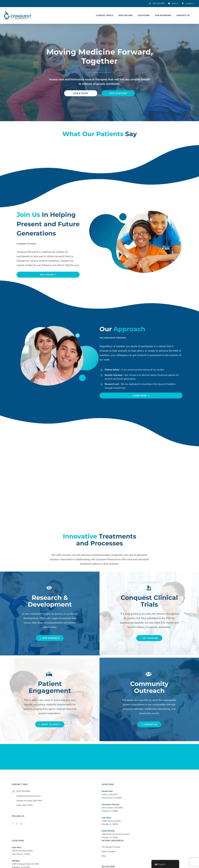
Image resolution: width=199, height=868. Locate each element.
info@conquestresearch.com (29, 796)
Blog (104, 856)
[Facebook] (13, 824)
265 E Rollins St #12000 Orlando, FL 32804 (112, 808)
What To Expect (108, 851)
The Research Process (111, 847)
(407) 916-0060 (23, 791)
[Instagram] (17, 824)
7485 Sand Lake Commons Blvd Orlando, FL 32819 (115, 834)
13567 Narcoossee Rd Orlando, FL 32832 (111, 821)
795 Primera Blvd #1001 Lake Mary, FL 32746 (22, 851)
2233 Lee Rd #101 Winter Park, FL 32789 (111, 795)
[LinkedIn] (21, 824)
